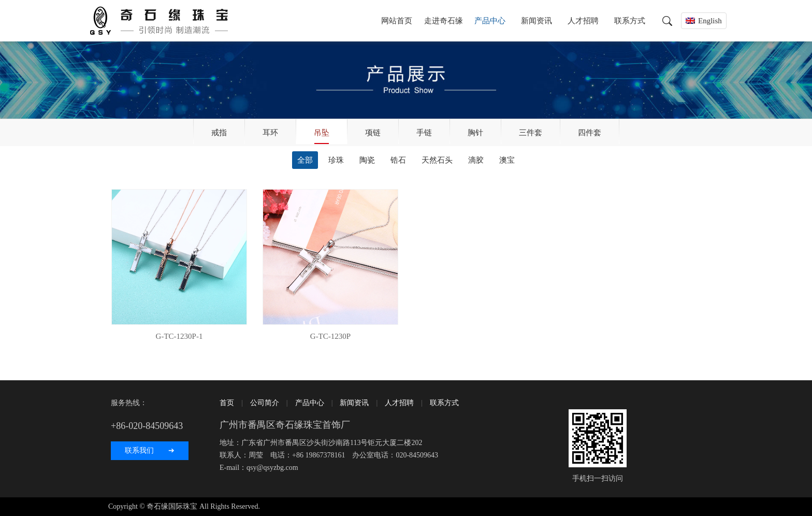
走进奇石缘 (444, 21)
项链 (373, 133)
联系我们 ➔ (150, 450)
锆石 (398, 160)
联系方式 (630, 21)
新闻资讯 (536, 21)
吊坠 (322, 133)
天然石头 (437, 160)
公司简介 (265, 403)
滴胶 (476, 160)
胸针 (475, 133)
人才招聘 (583, 21)
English (710, 21)
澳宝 (507, 160)
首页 (227, 403)
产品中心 (490, 21)
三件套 (531, 133)
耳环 (270, 133)
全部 (305, 160)
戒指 (219, 133)
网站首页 (397, 21)
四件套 (590, 133)
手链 (424, 133)
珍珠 (336, 160)
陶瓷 (367, 160)
